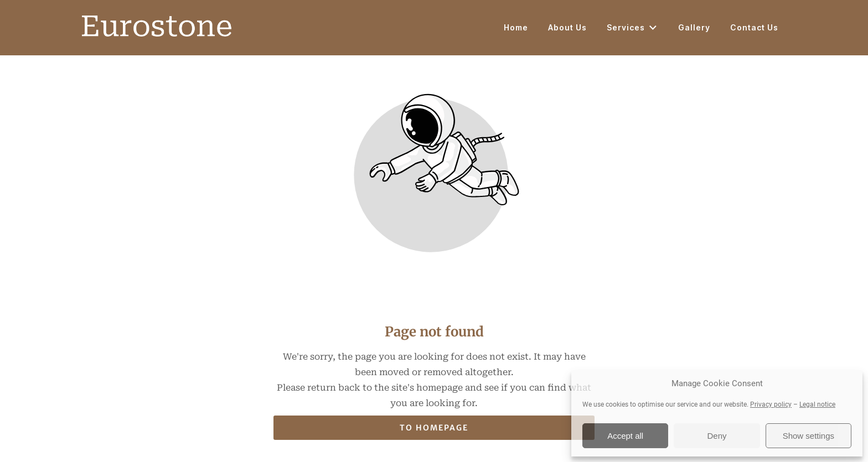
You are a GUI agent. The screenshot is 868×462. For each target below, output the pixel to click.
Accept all (625, 436)
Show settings (808, 436)
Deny (717, 436)
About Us (567, 27)
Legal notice (817, 404)
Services (632, 28)
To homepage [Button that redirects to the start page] (434, 428)
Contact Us (754, 27)
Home (516, 27)
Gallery (694, 27)
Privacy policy (771, 404)
